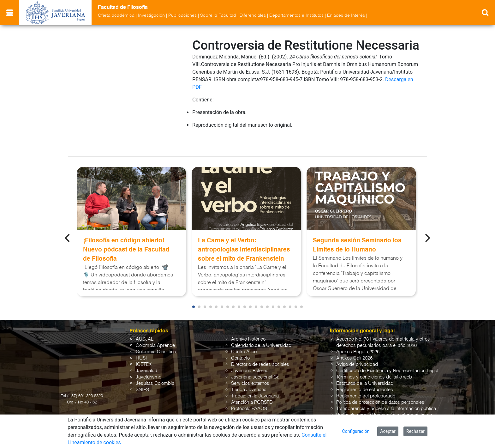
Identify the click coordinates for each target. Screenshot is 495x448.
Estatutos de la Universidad (365, 369)
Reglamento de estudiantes (365, 375)
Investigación (151, 15)
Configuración (356, 431)
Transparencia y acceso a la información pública (386, 394)
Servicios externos (250, 369)
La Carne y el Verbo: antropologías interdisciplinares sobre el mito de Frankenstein (244, 236)
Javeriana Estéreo (250, 357)
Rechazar (415, 431)
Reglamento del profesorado (366, 382)
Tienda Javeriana (249, 375)
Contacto (240, 344)
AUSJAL (145, 325)
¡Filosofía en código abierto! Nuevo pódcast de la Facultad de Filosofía (126, 236)
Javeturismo (149, 363)
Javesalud (146, 357)
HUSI (141, 344)
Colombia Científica (156, 338)
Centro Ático (244, 338)
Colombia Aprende (155, 331)
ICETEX (144, 350)
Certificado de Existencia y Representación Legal (387, 357)
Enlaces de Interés (346, 15)
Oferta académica (116, 15)
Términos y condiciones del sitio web (374, 363)
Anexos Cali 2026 (354, 344)
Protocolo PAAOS (249, 394)
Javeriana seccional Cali (256, 363)
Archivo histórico (248, 325)
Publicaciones (182, 15)
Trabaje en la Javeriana (255, 382)
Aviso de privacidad (357, 350)
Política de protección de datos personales (380, 388)
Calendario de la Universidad (261, 331)
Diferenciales (253, 15)
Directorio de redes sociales (260, 350)
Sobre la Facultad (218, 15)
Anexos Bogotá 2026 (358, 338)
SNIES (142, 375)
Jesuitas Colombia (155, 369)
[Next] (427, 224)
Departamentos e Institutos (296, 15)
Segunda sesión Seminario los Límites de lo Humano (357, 231)
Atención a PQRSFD (252, 388)
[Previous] (68, 224)
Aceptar (388, 431)
